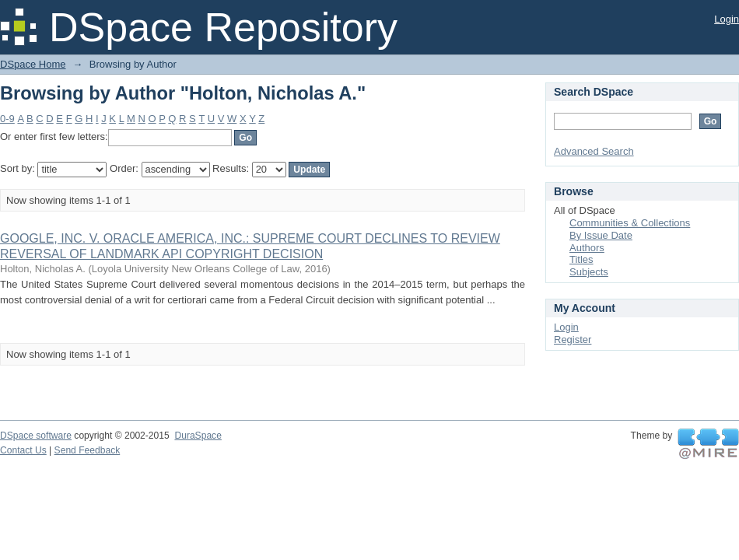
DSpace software (36, 436)
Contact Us (23, 450)
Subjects (589, 272)
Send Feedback (88, 450)
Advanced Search (594, 151)
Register (573, 339)
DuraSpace (198, 436)
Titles (581, 259)
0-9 (7, 119)
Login (727, 19)
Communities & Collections (630, 223)
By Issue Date (601, 235)
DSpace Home (33, 64)
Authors (587, 248)
